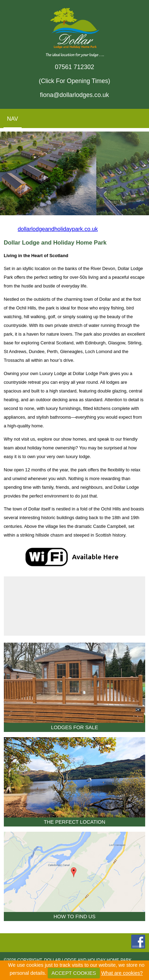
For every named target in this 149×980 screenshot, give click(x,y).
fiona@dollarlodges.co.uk (75, 95)
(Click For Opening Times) (74, 81)
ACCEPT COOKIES (74, 973)
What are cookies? (122, 973)
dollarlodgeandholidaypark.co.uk (58, 229)
